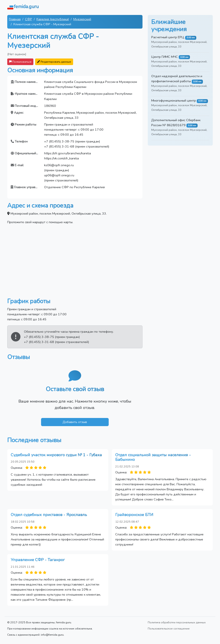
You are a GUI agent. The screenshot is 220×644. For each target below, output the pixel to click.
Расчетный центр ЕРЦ (168, 37)
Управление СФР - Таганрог (38, 560)
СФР (29, 19)
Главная (15, 19)
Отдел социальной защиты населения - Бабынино (153, 457)
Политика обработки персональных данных (177, 622)
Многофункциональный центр (174, 100)
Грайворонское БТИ (134, 515)
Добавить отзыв (75, 422)
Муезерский (82, 19)
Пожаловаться (20, 62)
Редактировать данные (54, 62)
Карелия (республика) (53, 19)
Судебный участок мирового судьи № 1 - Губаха (56, 455)
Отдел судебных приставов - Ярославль (49, 515)
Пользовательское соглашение (169, 628)
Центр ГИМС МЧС (165, 57)
